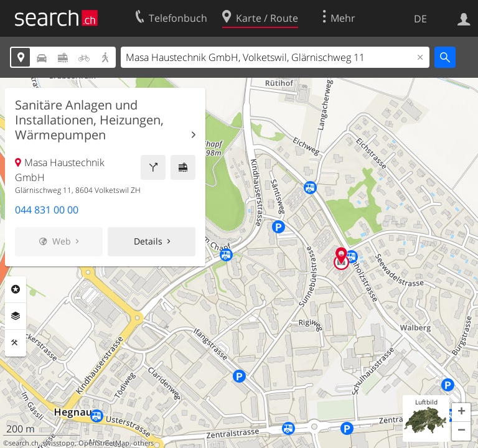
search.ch (24, 443)
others (143, 443)
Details (148, 241)
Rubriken (16, 289)
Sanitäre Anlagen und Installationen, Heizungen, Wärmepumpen (89, 120)
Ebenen (16, 316)
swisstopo (59, 443)
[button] (461, 413)
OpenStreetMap (104, 443)
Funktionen (16, 343)
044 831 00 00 (47, 210)
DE (420, 19)
